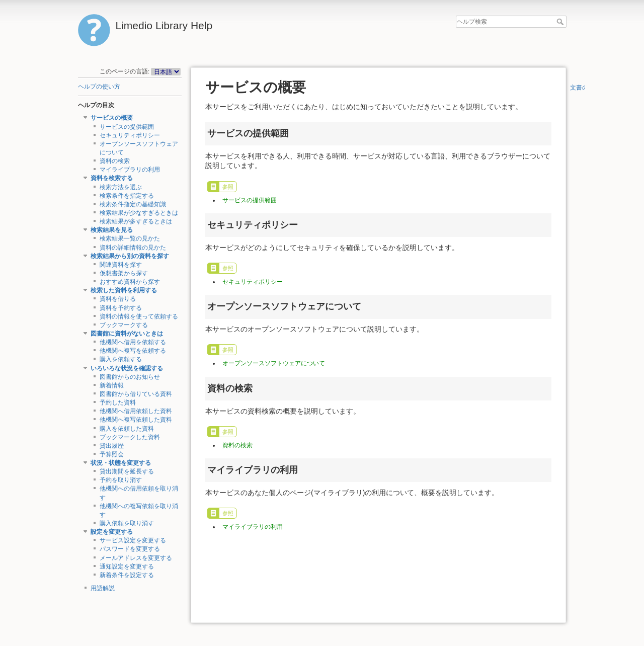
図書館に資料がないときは (127, 334)
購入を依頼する (121, 359)
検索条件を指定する (127, 196)
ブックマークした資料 (130, 437)
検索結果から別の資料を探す (130, 256)
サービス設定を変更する (133, 540)
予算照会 (112, 454)
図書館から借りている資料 (136, 394)
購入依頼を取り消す (127, 523)
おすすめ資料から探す (130, 282)
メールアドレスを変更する (136, 558)
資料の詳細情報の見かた (133, 248)
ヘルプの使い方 (99, 87)
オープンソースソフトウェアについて (274, 363)
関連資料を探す (121, 265)
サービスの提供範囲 (127, 127)
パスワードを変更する (130, 549)
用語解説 (103, 588)
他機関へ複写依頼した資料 (136, 420)
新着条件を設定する (127, 575)
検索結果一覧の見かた (130, 238)
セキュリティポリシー (130, 135)
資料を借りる (118, 299)
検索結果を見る (112, 230)
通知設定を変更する (127, 567)
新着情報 (112, 385)
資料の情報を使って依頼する (139, 316)
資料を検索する (112, 178)
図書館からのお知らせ (130, 377)
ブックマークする (124, 325)
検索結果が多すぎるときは (136, 221)
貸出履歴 (112, 446)
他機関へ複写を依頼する (133, 351)
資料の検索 (115, 161)
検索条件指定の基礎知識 (133, 204)
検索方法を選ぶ (121, 187)
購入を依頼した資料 (127, 429)
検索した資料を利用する (124, 290)
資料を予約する (121, 308)
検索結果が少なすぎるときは (139, 213)
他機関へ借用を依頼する (133, 342)
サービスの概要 (112, 118)
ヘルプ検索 (561, 22)
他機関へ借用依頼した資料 (136, 411)
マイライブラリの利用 (130, 170)
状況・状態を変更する (121, 463)
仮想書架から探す (124, 273)
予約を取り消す (121, 480)
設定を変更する (112, 532)
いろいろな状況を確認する (127, 368)
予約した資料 (118, 402)
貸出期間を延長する (127, 471)
